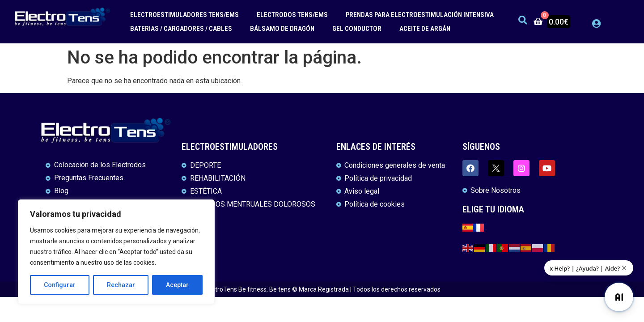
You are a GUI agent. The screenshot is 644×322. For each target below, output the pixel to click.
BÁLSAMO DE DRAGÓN (282, 29)
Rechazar (121, 285)
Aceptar (177, 285)
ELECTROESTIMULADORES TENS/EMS (184, 15)
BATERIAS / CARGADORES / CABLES (181, 29)
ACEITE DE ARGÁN (425, 29)
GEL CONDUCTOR (357, 29)
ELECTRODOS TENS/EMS (292, 15)
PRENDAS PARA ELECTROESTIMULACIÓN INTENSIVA (420, 15)
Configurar (60, 285)
